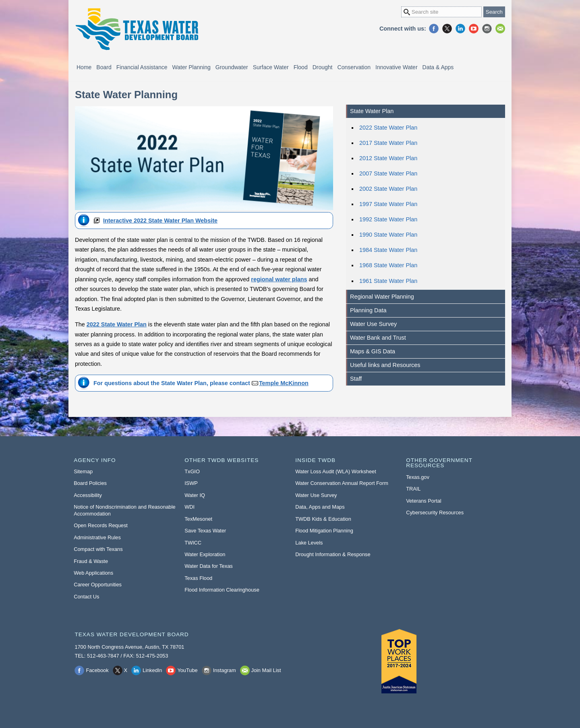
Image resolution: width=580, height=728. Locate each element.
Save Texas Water (205, 531)
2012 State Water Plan (388, 158)
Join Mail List (500, 29)
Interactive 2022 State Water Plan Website (160, 221)
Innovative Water (397, 67)
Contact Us (86, 597)
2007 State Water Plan (388, 173)
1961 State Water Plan (388, 281)
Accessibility (88, 495)
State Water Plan (372, 111)
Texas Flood (198, 578)
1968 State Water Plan (388, 265)
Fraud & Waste (91, 561)
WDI (190, 507)
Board (104, 67)
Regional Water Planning (382, 297)
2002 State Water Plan (388, 189)
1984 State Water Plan (388, 250)
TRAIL (413, 489)
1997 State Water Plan (388, 204)
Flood (301, 67)
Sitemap (83, 471)
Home (84, 67)
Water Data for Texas (208, 566)
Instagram (487, 29)
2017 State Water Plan (388, 143)
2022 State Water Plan (388, 128)
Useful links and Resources (385, 365)
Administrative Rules (97, 537)
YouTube (474, 29)
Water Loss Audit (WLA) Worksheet (336, 471)
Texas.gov (418, 477)
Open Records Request (101, 525)
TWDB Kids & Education (323, 519)
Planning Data (368, 310)
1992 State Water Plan (388, 219)
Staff (356, 379)
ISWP (191, 483)
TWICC (193, 543)
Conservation (354, 67)
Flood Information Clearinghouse (222, 590)
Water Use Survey (373, 324)
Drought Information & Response (333, 554)
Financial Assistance (142, 67)
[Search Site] (441, 12)
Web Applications (93, 573)
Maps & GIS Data (373, 351)
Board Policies (90, 483)
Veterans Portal (424, 501)
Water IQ (195, 495)
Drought (323, 67)
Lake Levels (309, 543)
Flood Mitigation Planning (324, 531)
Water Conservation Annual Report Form (342, 483)
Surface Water (271, 67)
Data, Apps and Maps (320, 507)
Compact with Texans (98, 549)
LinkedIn (460, 29)
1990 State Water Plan (388, 235)
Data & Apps (438, 67)
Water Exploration (205, 554)
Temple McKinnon (284, 383)
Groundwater (232, 67)
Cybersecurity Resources (435, 512)
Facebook (434, 29)
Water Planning (192, 67)
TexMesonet (198, 519)
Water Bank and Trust (378, 338)
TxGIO (192, 471)
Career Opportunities (98, 585)
